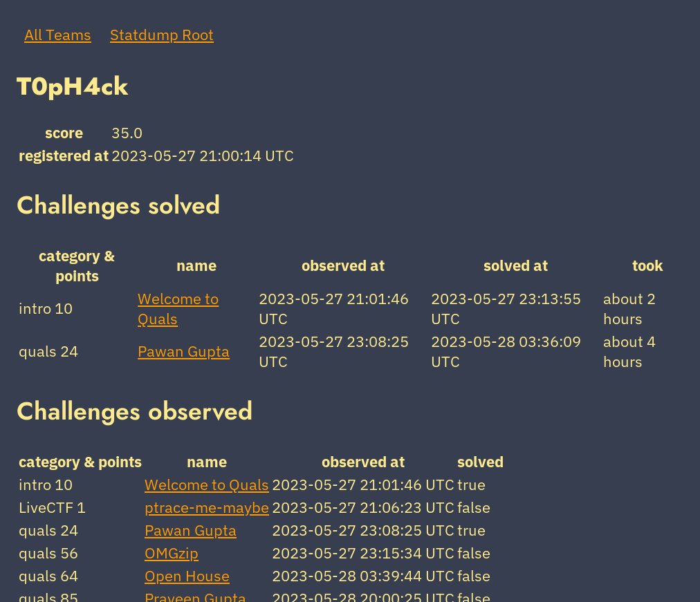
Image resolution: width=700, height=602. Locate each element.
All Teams (58, 34)
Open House (187, 575)
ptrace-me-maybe (207, 507)
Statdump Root (162, 34)
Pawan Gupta (184, 351)
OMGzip (172, 553)
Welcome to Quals (207, 484)
